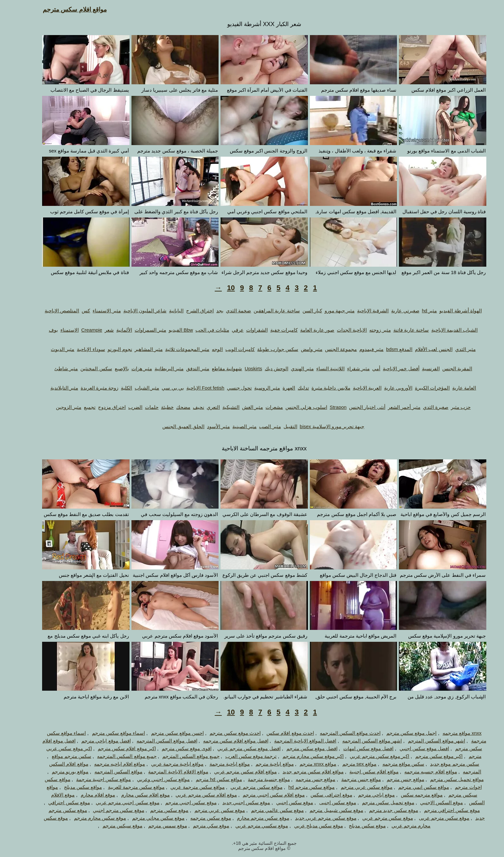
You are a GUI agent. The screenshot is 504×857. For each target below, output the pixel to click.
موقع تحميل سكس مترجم (376, 802)
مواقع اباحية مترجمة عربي (165, 764)
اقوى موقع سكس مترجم (174, 748)
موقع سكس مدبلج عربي (306, 826)
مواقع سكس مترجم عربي (244, 787)
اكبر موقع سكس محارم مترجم (301, 756)
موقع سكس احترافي (57, 802)
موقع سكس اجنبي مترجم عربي (115, 802)
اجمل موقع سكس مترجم (399, 733)
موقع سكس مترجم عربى (432, 818)
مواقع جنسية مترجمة (256, 779)
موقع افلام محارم (86, 795)
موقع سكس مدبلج (355, 826)
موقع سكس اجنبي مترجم (179, 802)
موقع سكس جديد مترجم (381, 810)
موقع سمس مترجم (155, 826)
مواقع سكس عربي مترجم (355, 787)
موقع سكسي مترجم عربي (250, 826)
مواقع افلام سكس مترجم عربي (233, 772)
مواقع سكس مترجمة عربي (185, 787)
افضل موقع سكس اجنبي (412, 748)
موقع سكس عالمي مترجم (265, 810)
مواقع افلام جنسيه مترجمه (419, 772)
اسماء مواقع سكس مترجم (106, 733)
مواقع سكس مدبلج (71, 787)
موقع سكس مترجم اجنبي (106, 810)
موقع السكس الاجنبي (429, 802)
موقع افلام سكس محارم (133, 795)
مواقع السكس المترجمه (106, 772)
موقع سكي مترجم (199, 826)
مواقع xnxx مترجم (306, 764)
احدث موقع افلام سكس (278, 733)
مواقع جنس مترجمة (349, 779)
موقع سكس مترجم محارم (251, 818)
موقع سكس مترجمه (198, 818)
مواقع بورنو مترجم (58, 772)
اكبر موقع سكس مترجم (427, 756)
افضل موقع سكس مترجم (300, 748)
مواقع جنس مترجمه (303, 779)
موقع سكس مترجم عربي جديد (314, 818)
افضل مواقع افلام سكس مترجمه (224, 741)
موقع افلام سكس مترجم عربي (194, 795)
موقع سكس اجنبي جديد (234, 802)
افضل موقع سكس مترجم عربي (237, 748)
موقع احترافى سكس (319, 795)
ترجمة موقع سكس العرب (239, 756)
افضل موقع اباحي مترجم (94, 741)
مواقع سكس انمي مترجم (411, 787)
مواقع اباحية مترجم (262, 764)
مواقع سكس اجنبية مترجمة (91, 779)
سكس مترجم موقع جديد (442, 764)
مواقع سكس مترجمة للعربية (124, 787)
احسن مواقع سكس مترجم (165, 733)
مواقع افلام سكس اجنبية (362, 772)
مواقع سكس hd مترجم (207, 779)
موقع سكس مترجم (157, 810)
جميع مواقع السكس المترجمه (115, 756)
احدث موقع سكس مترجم (223, 733)
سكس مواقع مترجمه (391, 764)
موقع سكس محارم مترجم (88, 818)
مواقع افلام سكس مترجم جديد (301, 772)
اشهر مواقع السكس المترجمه (360, 741)
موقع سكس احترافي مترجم (440, 810)
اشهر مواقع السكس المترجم (424, 741)
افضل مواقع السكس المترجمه (155, 741)
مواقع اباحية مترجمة (217, 764)
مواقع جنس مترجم (393, 779)
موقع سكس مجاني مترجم (146, 818)
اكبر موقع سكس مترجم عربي (367, 756)
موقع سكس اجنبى (325, 802)
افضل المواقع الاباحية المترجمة (293, 741)
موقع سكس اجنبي (282, 802)
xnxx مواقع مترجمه (450, 733)
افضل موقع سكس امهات (356, 748)
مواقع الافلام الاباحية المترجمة (166, 772)
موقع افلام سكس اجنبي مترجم (261, 795)
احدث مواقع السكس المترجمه (338, 733)
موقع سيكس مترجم (110, 826)
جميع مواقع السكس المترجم (179, 756)
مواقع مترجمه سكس (410, 795)
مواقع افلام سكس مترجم (63, 9)
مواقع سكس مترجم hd (299, 787)
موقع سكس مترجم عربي (375, 818)
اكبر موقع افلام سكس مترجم (115, 748)
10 (219, 288)
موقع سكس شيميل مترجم (324, 810)
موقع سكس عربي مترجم (208, 810)
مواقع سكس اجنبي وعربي (151, 779)
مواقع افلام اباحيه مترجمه (108, 764)
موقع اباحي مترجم (364, 795)
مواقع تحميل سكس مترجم (445, 779)
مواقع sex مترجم (347, 764)
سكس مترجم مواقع (59, 756)
